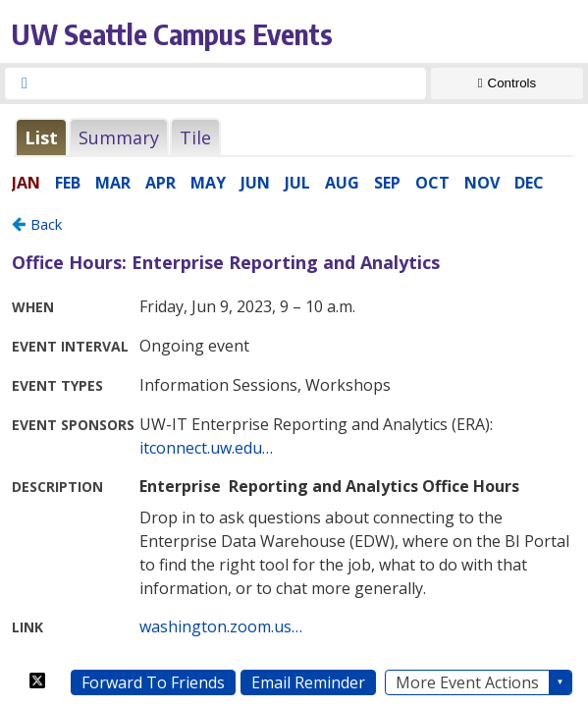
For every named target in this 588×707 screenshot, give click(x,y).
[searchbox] (233, 83)
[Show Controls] (507, 83)
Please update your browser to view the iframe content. (294, 137)
